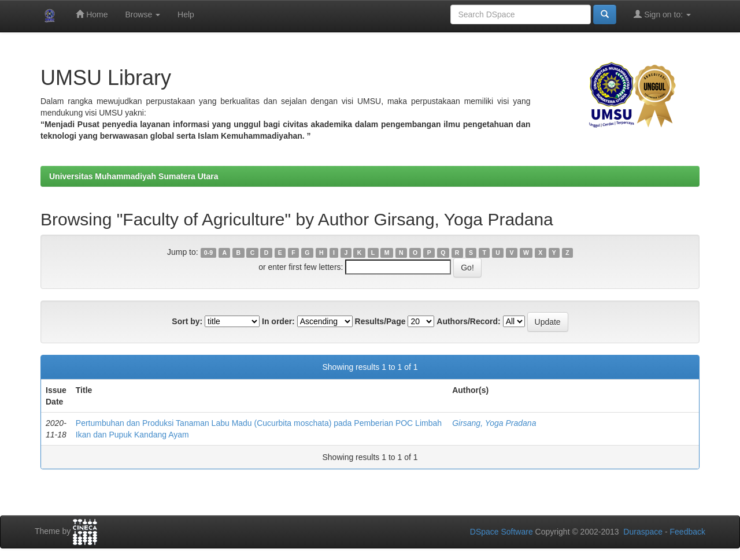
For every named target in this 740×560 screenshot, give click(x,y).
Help (186, 14)
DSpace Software (502, 532)
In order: (278, 321)
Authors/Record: (468, 321)
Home (92, 14)
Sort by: (187, 321)
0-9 (208, 253)
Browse (143, 14)
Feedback (688, 532)
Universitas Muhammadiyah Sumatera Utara (134, 176)
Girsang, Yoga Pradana (494, 423)
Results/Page (380, 321)
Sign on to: (662, 14)
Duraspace (643, 532)
